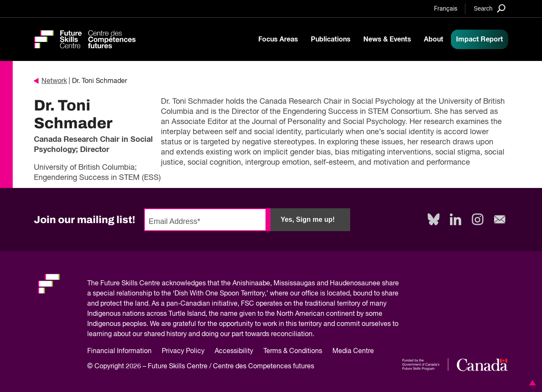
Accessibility (234, 351)
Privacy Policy (183, 351)
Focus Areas (278, 39)
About (434, 39)
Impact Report (480, 39)
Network (50, 81)
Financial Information (119, 351)
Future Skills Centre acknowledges (153, 284)
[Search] (490, 8)
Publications (331, 39)
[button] (531, 383)
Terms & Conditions (293, 351)
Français (446, 9)
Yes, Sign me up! (308, 219)
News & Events (387, 39)
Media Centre (353, 351)
